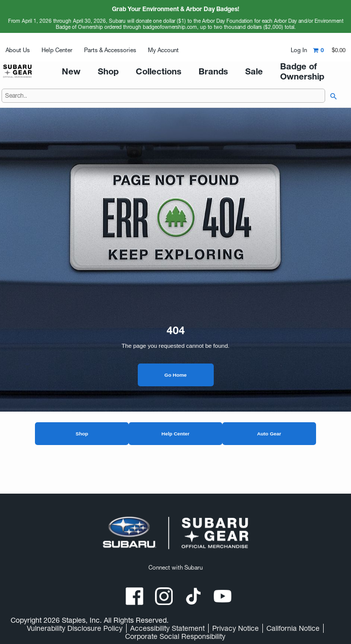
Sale (236, 84)
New (111, 84)
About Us (18, 50)
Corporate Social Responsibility (175, 636)
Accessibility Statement (167, 628)
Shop (82, 459)
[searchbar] (331, 122)
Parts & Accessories (110, 50)
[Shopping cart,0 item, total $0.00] (329, 50)
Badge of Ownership (282, 84)
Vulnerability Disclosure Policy (75, 628)
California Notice (293, 628)
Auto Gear (269, 459)
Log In (299, 50)
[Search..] (163, 122)
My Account (163, 50)
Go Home (176, 401)
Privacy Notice (236, 628)
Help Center (57, 50)
